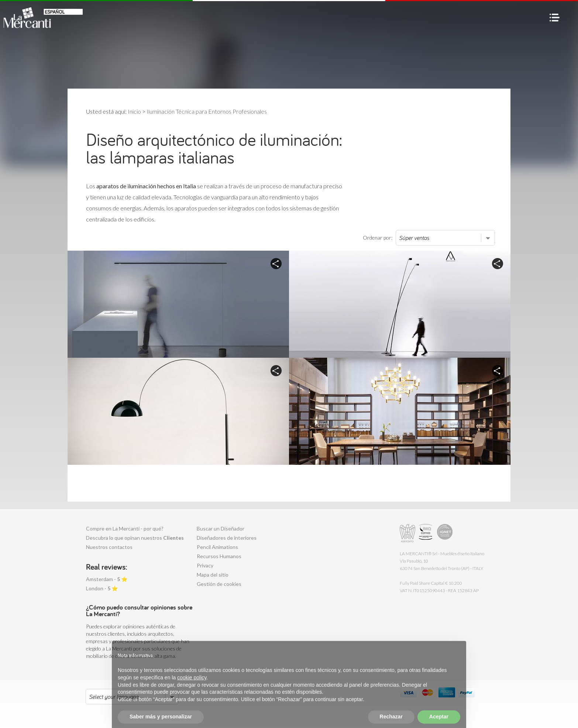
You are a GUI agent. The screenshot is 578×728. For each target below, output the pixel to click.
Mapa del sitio (213, 575)
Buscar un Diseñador (221, 528)
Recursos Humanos (219, 556)
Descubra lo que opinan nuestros (135, 538)
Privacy (205, 565)
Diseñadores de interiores (227, 538)
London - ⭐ (102, 588)
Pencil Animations (217, 547)
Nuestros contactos (109, 547)
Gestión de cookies (219, 584)
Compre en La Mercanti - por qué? (125, 528)
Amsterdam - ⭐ (107, 579)
